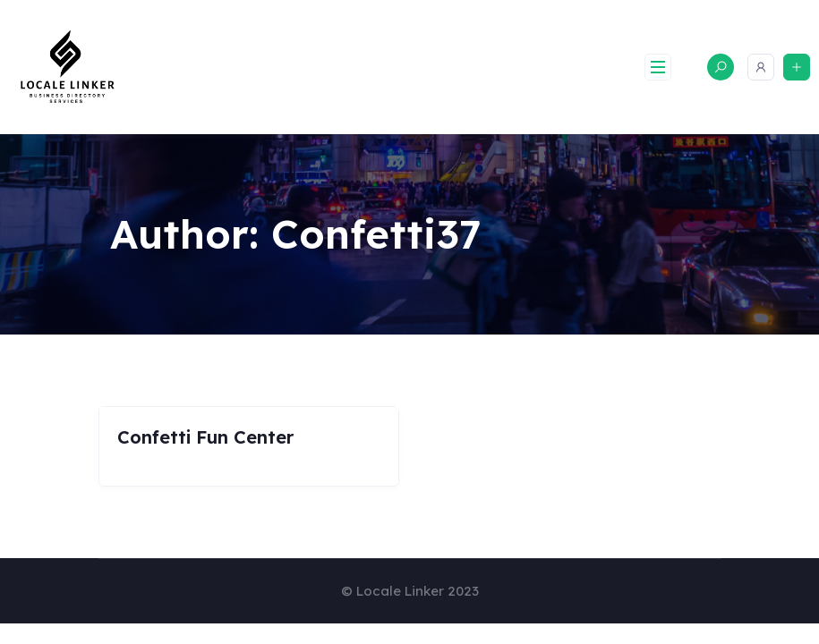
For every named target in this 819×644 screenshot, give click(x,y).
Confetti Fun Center (205, 437)
